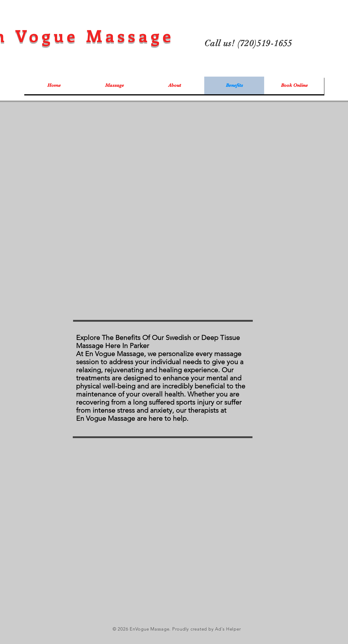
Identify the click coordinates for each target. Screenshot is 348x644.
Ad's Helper (228, 629)
